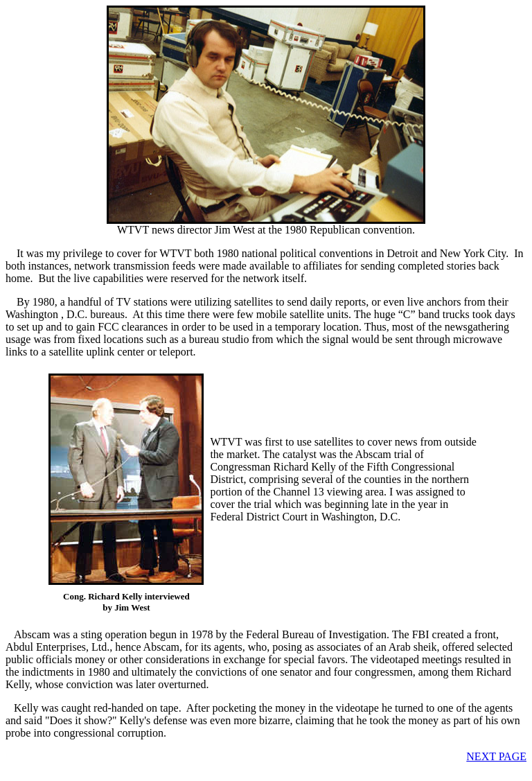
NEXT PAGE (496, 756)
